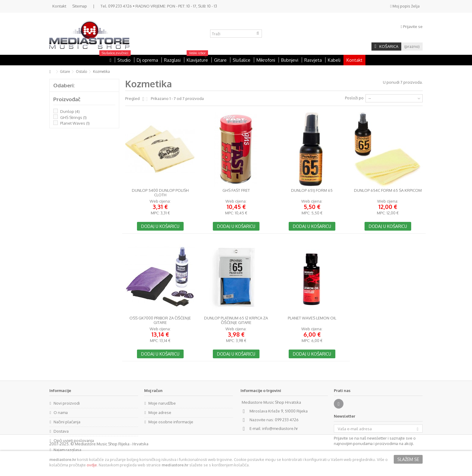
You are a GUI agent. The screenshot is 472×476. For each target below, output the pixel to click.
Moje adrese (160, 412)
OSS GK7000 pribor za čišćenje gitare (160, 320)
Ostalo (81, 72)
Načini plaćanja (67, 422)
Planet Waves (75, 123)
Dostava (61, 431)
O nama (61, 412)
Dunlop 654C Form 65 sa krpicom (388, 190)
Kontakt (59, 6)
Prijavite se (412, 26)
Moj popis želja (405, 6)
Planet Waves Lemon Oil (312, 318)
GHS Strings (73, 117)
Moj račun (153, 390)
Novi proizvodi (67, 403)
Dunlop (70, 111)
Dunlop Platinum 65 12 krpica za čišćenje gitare (236, 320)
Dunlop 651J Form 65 (312, 190)
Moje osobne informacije (171, 422)
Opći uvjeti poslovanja (74, 440)
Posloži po (354, 98)
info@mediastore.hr (280, 428)
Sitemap (80, 6)
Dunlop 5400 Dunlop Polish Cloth (160, 193)
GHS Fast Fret (236, 190)
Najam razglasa (67, 450)
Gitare (65, 72)
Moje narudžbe (162, 403)
